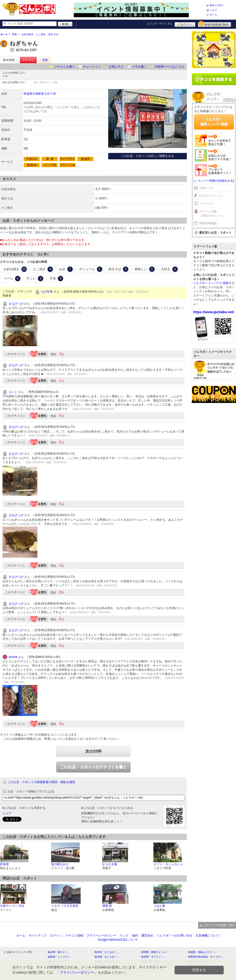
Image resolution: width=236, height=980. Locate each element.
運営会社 (147, 935)
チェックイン (92, 67)
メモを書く (139, 67)
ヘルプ (213, 10)
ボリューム (91, 269)
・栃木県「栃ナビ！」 (58, 952)
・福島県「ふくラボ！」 (59, 957)
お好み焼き (15, 269)
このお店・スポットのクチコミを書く (93, 767)
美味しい (145, 269)
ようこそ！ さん (160, 23)
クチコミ (28, 60)
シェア (7, 813)
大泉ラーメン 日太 (12, 906)
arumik (13, 657)
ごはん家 (159, 906)
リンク (124, 935)
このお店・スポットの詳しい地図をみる (147, 156)
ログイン (185, 24)
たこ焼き (43, 269)
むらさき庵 (110, 864)
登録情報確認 (208, 223)
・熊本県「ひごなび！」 (106, 952)
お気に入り (116, 67)
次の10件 (93, 751)
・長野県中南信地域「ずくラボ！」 (205, 957)
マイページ (206, 204)
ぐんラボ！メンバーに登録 (211, 283)
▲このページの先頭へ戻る (217, 925)
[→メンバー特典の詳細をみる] (214, 181)
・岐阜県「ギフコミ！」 (152, 957)
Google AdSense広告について (118, 940)
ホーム (213, 15)
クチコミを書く (65, 67)
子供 (56, 279)
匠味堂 (4, 864)
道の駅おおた (60, 864)
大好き (169, 269)
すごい (35, 279)
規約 (135, 935)
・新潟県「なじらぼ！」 (106, 957)
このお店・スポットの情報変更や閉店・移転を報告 (41, 782)
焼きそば (118, 269)
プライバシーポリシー (101, 935)
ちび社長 (47, 292)
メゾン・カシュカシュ (168, 864)
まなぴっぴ (16, 304)
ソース (12, 279)
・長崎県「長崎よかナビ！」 (202, 952)
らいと (13, 392)
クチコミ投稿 (74, 935)
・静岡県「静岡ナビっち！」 (155, 952)
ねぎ (66, 269)
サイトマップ (38, 935)
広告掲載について (207, 935)
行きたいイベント (211, 196)
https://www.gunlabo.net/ (214, 312)
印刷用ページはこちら (170, 67)
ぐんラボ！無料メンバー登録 (214, 122)
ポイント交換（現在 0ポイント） (212, 214)
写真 (45, 60)
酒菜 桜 (107, 906)
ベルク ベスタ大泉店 (65, 906)
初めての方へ (217, 5)
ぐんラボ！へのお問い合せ (175, 935)
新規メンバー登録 (214, 24)
